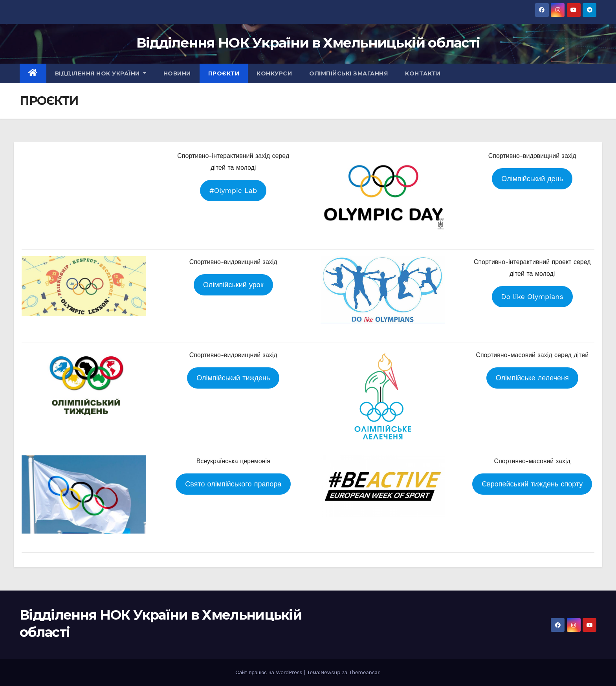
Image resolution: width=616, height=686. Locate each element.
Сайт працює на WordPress (270, 672)
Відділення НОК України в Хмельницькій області (308, 43)
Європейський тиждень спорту (532, 484)
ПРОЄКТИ (224, 73)
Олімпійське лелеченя (532, 378)
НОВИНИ (177, 73)
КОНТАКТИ (423, 73)
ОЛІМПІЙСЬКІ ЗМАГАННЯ (348, 73)
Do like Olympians (532, 296)
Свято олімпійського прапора (233, 484)
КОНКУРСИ (274, 73)
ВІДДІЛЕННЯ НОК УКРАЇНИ (101, 73)
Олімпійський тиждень (233, 378)
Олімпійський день (532, 179)
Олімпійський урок (233, 285)
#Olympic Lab (233, 190)
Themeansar (364, 672)
